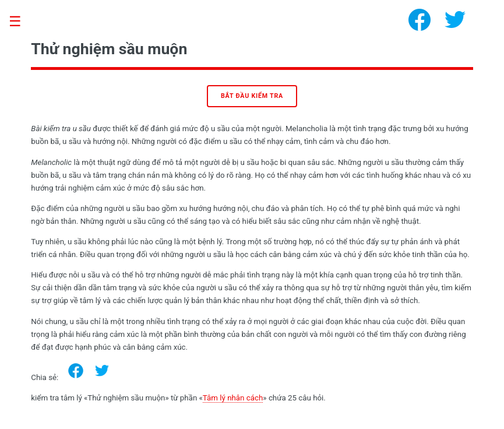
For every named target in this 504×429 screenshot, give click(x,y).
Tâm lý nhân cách (233, 398)
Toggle (21, 22)
